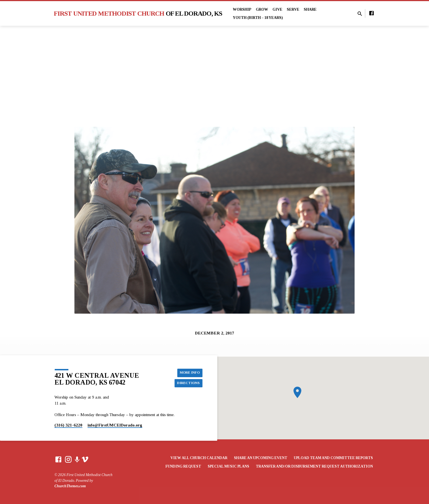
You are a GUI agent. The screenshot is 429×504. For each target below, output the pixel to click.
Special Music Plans (228, 466)
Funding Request (183, 466)
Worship (242, 9)
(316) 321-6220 (68, 425)
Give (277, 9)
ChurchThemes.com (70, 486)
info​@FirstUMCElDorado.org (115, 425)
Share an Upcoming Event (261, 458)
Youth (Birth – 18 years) (258, 18)
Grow (262, 9)
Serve (293, 9)
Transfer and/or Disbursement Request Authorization (314, 466)
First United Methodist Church (138, 13)
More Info (189, 372)
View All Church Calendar (199, 458)
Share (310, 9)
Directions (188, 383)
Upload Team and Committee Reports (333, 458)
